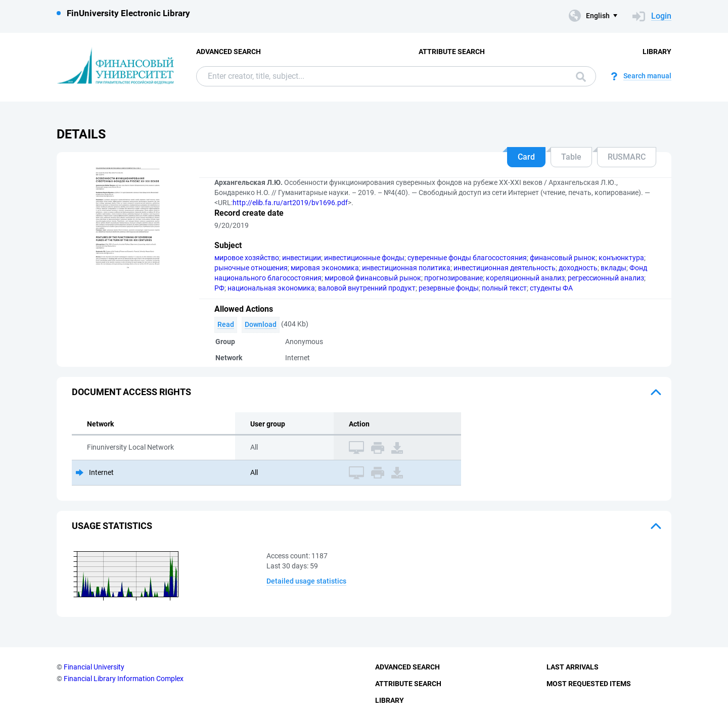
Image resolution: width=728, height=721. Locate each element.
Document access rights (131, 392)
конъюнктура (621, 258)
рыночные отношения (251, 268)
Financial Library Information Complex (124, 679)
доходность (578, 268)
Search (581, 77)
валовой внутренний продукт (367, 288)
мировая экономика (325, 268)
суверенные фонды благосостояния (467, 258)
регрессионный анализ (606, 278)
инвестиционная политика (406, 268)
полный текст (504, 288)
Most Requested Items (589, 684)
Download (261, 324)
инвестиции (302, 258)
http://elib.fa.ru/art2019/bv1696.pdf (290, 203)
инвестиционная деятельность (505, 268)
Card (526, 157)
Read (226, 324)
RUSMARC (627, 157)
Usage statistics (112, 526)
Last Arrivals (573, 667)
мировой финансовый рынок (373, 278)
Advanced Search (229, 52)
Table (571, 157)
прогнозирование (453, 278)
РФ (219, 288)
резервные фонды (449, 288)
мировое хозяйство (247, 258)
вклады (613, 268)
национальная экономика (271, 288)
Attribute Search (452, 52)
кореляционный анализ (525, 278)
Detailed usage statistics (306, 581)
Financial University (94, 667)
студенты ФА (551, 288)
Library (657, 52)
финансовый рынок (563, 258)
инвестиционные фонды (364, 258)
